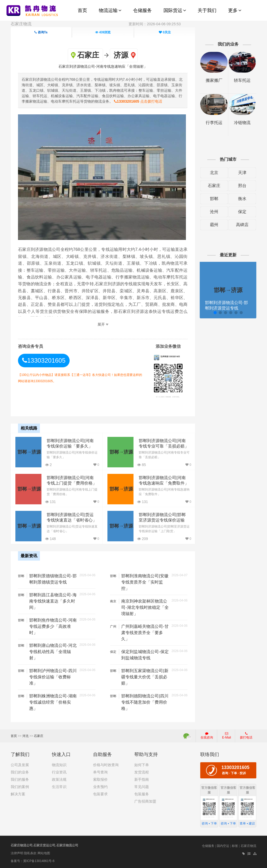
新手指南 (142, 779)
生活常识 (59, 787)
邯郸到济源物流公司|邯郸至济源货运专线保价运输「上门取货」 (162, 520)
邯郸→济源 (29, 452)
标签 (235, 846)
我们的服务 (20, 779)
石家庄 (214, 186)
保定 (242, 212)
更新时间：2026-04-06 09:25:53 (155, 24)
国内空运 (223, 846)
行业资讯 (59, 772)
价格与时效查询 (106, 765)
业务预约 (100, 787)
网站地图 (44, 853)
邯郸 (214, 199)
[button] (215, 313)
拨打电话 (246, 736)
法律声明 (17, 853)
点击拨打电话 (138, 101)
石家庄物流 (21, 24)
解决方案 (18, 794)
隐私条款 (30, 853)
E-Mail (227, 736)
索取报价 (100, 779)
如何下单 (142, 765)
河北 (26, 736)
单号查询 (100, 772)
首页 (14, 736)
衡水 (242, 199)
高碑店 (242, 225)
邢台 (242, 186)
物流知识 (59, 765)
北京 (214, 173)
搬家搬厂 (214, 80)
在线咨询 (207, 736)
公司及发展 (20, 765)
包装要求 (100, 794)
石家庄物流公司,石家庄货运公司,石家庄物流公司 (44, 845)
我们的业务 (20, 772)
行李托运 (214, 123)
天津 (242, 173)
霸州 (214, 225)
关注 (165, 32)
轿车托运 (242, 80)
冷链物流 (242, 123)
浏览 (103, 32)
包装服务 (142, 794)
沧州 (214, 212)
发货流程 (142, 772)
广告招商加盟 (145, 801)
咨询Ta (41, 32)
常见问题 (142, 787)
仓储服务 (208, 846)
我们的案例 (20, 787)
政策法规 (59, 779)
